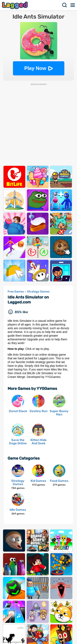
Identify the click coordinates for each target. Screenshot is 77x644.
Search (65, 5)
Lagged (15, 5)
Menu (73, 5)
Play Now (35, 68)
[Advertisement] (38, 124)
